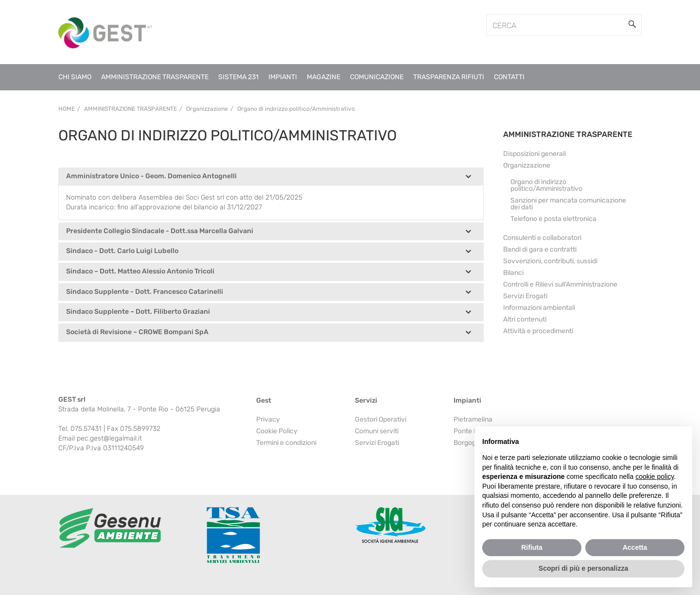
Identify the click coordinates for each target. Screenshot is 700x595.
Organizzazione (527, 165)
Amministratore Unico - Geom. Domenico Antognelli (151, 177)
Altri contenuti (525, 319)
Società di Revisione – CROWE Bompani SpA (137, 332)
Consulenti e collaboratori (542, 238)
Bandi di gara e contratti (540, 249)
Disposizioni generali (534, 154)
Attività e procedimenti (538, 331)
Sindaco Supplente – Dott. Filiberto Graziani (138, 312)
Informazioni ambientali (539, 308)
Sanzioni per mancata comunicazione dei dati (568, 204)
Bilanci (513, 273)
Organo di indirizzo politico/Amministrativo (546, 185)
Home (67, 109)
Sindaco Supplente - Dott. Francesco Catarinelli (145, 292)
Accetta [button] (635, 547)
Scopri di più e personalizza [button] (583, 568)
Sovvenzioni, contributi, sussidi (550, 261)
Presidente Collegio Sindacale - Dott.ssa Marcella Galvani (160, 231)
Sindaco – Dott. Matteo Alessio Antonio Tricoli (140, 272)
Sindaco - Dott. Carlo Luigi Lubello (122, 251)
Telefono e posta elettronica (553, 219)
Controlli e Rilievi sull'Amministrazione (560, 284)
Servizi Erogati (525, 296)
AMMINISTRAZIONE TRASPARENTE (568, 134)
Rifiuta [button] (532, 547)
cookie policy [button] (655, 476)
